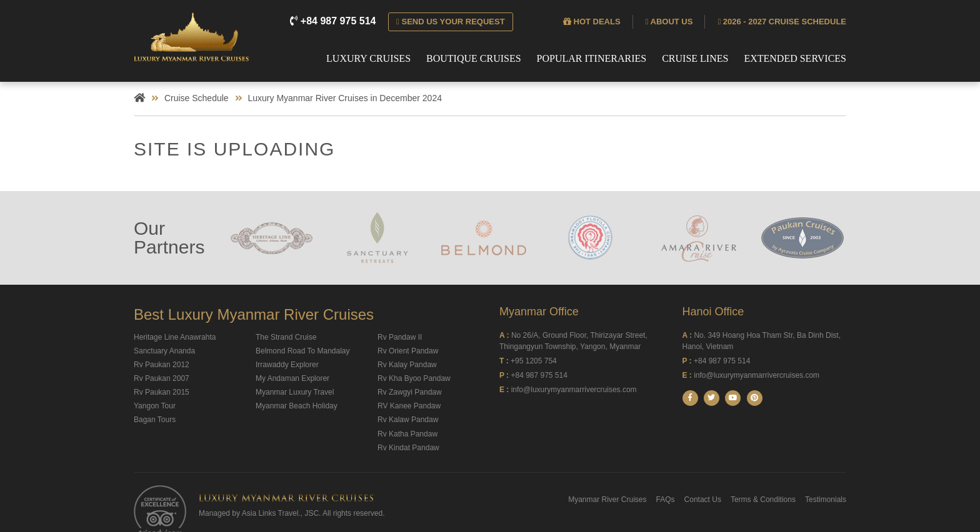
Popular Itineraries (592, 58)
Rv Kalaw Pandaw (408, 420)
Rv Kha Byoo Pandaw (414, 378)
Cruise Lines (695, 58)
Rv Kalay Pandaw (407, 365)
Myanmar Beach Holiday (297, 406)
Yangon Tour (155, 406)
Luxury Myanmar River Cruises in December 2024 (345, 98)
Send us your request (451, 22)
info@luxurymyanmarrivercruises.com (574, 390)
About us (669, 22)
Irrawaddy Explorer (287, 365)
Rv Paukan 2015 (162, 392)
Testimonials (826, 500)
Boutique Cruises (474, 58)
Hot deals (592, 22)
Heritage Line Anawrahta (175, 337)
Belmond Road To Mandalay (303, 351)
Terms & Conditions (763, 500)
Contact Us (703, 500)
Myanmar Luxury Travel (295, 392)
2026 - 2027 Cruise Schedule (782, 22)
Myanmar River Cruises (607, 500)
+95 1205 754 (534, 361)
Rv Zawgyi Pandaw (410, 392)
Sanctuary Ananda (164, 351)
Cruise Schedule (197, 98)
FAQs (666, 500)
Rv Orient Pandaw (408, 351)
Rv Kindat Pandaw (408, 448)
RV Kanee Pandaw (409, 406)
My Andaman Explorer (292, 378)
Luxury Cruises (368, 58)
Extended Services (795, 58)
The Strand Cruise (286, 337)
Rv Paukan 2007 (162, 378)
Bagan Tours (155, 420)
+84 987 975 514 (334, 21)
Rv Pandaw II (400, 337)
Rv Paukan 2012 (162, 365)
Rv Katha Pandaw (407, 434)
